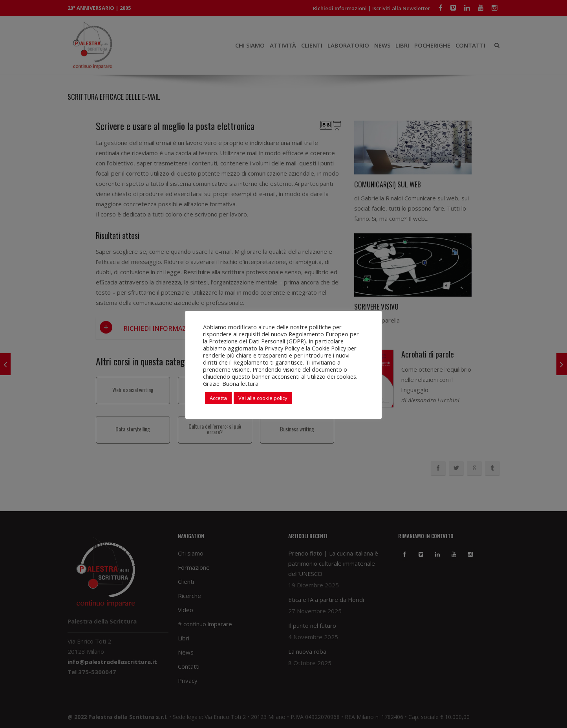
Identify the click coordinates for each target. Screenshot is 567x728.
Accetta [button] (218, 398)
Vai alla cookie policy (263, 398)
